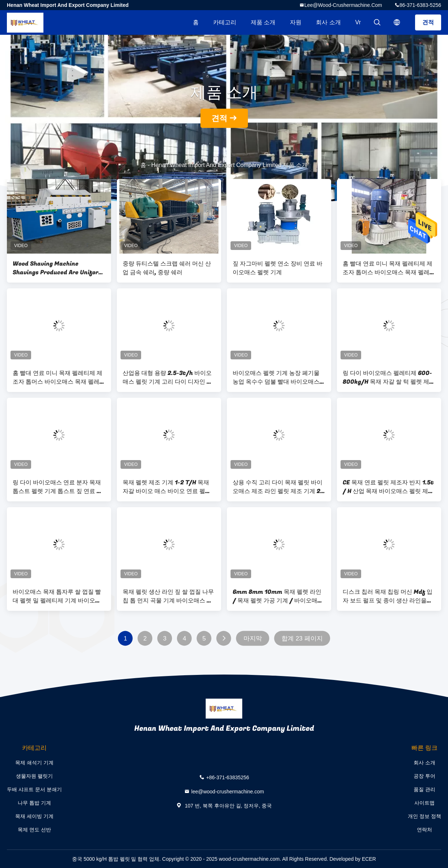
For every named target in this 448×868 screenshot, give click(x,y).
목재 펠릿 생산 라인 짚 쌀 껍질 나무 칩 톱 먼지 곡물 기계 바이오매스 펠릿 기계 (168, 596)
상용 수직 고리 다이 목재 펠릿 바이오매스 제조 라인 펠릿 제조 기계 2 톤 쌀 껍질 (278, 487)
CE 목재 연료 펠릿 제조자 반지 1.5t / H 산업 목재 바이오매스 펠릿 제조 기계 (388, 487)
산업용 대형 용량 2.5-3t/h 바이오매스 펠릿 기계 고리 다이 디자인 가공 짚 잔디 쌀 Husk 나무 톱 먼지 (168, 377)
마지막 (253, 639)
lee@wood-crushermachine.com (343, 5)
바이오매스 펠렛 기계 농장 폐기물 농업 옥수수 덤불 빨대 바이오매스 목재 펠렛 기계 (276, 377)
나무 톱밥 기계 (34, 803)
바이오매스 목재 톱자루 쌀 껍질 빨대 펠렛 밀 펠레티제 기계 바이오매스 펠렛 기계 (57, 596)
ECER (369, 859)
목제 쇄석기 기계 (34, 763)
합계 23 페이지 (302, 639)
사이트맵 (424, 803)
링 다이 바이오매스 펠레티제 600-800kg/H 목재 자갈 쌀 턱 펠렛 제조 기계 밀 (389, 377)
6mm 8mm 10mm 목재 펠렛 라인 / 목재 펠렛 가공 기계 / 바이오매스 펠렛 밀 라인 (278, 596)
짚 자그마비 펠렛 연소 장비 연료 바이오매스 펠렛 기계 (278, 268)
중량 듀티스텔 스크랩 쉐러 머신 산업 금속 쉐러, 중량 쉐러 (167, 268)
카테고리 (225, 22)
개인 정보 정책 (424, 816)
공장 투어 (424, 776)
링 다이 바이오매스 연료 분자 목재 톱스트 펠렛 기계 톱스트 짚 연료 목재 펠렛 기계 (58, 487)
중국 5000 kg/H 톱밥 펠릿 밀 (104, 859)
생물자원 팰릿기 (34, 776)
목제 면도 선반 (34, 830)
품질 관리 (424, 789)
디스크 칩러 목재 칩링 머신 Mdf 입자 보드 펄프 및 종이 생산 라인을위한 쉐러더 (388, 596)
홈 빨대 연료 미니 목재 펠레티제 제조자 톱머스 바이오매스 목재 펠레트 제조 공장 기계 (389, 268)
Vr (358, 22)
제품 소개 (263, 22)
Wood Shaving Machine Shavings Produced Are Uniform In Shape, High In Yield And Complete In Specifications (58, 268)
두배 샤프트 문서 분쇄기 (34, 789)
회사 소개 (328, 22)
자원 (296, 22)
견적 (428, 22)
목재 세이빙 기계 (34, 816)
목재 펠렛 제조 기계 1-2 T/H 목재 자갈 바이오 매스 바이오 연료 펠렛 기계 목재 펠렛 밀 (167, 487)
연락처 (424, 830)
